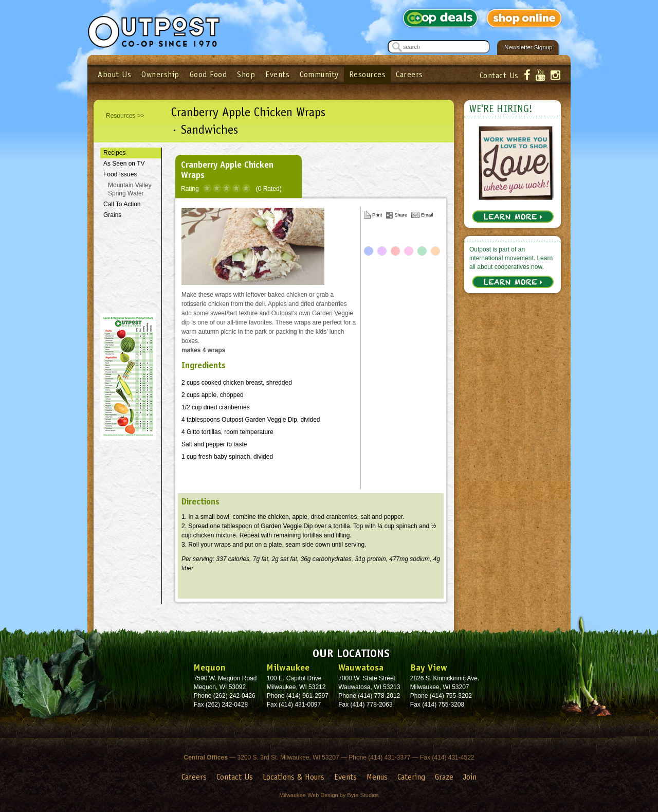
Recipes (114, 153)
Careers (409, 74)
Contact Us (499, 75)
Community (319, 74)
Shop (246, 74)
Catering (411, 777)
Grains (112, 215)
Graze (444, 777)
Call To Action (122, 204)
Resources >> (125, 116)
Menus (377, 777)
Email (427, 215)
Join (470, 777)
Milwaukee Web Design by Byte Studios (329, 795)
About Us (114, 74)
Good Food (208, 74)
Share (401, 215)
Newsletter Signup (528, 47)
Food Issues (120, 174)
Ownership (160, 74)
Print (377, 215)
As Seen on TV (124, 164)
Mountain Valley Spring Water (130, 190)
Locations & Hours (294, 777)
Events (277, 74)
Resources (368, 74)
